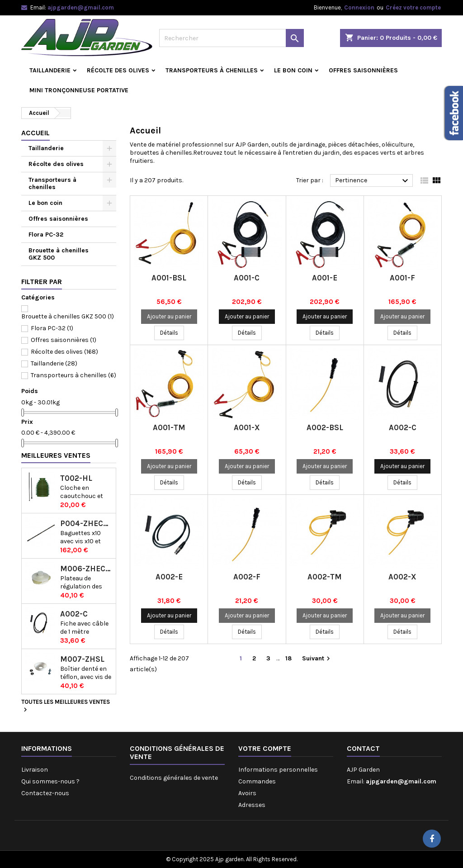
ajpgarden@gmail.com (81, 7)
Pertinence (373, 181)
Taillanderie (50, 70)
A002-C (74, 614)
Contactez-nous (45, 793)
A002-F (247, 577)
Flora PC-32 (46, 235)
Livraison (35, 770)
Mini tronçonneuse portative (79, 90)
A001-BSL (169, 278)
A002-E (169, 577)
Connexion (359, 7)
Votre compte (265, 748)
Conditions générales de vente (174, 778)
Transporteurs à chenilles (212, 70)
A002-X (402, 577)
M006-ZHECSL (86, 569)
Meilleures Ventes (56, 455)
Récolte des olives (118, 70)
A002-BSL (325, 427)
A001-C (247, 278)
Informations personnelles (278, 770)
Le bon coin (293, 70)
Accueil (35, 133)
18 (288, 658)
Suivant (317, 659)
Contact (363, 748)
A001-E (325, 278)
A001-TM (169, 427)
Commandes (257, 781)
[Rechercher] (231, 38)
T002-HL (76, 478)
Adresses (252, 805)
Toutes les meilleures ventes (66, 706)
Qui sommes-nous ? (50, 781)
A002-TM (325, 577)
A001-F (402, 278)
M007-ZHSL (82, 659)
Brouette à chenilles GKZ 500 (59, 254)
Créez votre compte (413, 7)
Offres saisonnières (363, 70)
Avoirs (247, 793)
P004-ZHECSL (86, 524)
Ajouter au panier (169, 316)
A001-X (247, 427)
